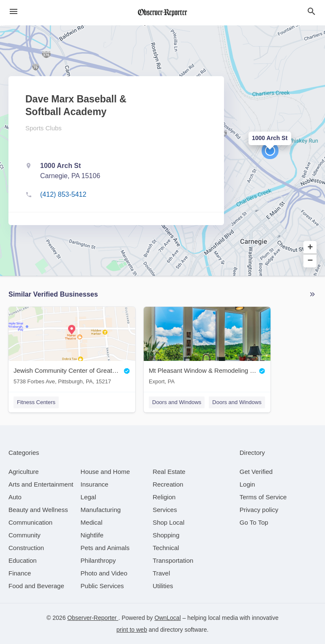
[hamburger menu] (14, 12)
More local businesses (312, 294)
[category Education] (23, 560)
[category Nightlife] (92, 535)
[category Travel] (161, 573)
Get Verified (256, 472)
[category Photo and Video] (104, 573)
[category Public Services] (102, 586)
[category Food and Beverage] (36, 586)
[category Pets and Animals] (105, 548)
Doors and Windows (177, 402)
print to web (132, 630)
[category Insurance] (95, 484)
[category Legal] (89, 497)
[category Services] (165, 510)
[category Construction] (26, 548)
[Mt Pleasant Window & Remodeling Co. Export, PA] (207, 348)
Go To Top (254, 522)
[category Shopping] (166, 535)
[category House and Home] (105, 472)
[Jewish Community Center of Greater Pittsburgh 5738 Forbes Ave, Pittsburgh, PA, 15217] (72, 348)
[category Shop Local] (168, 522)
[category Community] (25, 535)
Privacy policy (259, 510)
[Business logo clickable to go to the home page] (163, 13)
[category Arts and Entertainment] (41, 484)
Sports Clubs (44, 128)
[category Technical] (166, 548)
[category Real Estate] (169, 472)
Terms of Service (263, 497)
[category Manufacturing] (101, 510)
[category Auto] (15, 497)
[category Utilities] (163, 586)
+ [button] (310, 248)
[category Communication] (30, 522)
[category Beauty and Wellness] (38, 510)
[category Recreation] (168, 484)
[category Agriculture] (24, 472)
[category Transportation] (173, 560)
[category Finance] (20, 573)
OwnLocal (168, 618)
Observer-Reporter (93, 618)
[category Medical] (92, 522)
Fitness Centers (36, 402)
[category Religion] (164, 497)
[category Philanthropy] (98, 560)
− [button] (310, 261)
